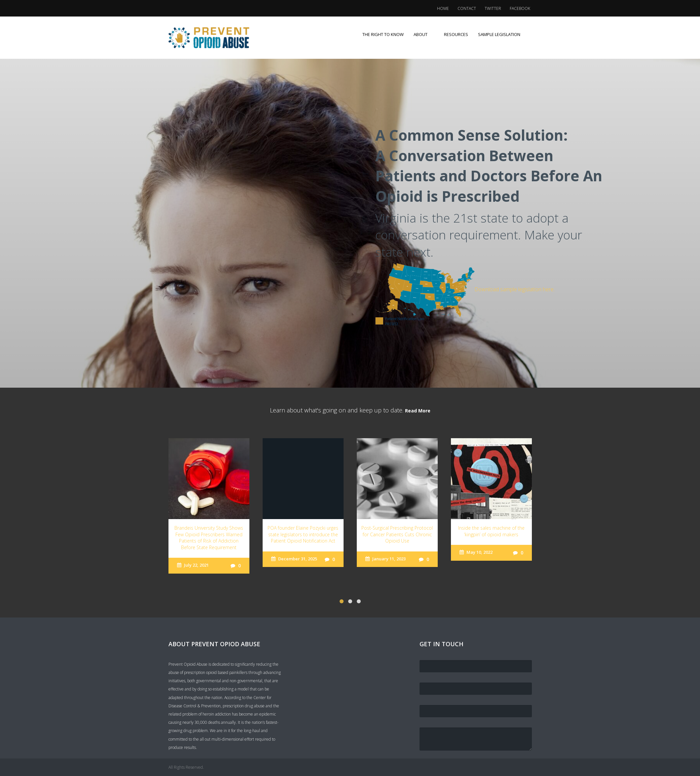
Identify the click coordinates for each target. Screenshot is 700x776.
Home (443, 8)
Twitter (493, 8)
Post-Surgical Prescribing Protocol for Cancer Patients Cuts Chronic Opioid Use (397, 534)
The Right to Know (383, 34)
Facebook (520, 8)
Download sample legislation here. (586, 289)
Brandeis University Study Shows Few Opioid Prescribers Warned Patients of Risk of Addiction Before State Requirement (209, 538)
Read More (418, 411)
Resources (456, 34)
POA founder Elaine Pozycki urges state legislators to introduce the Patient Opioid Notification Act (303, 534)
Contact (467, 8)
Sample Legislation (499, 34)
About (421, 34)
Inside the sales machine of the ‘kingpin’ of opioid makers (491, 531)
